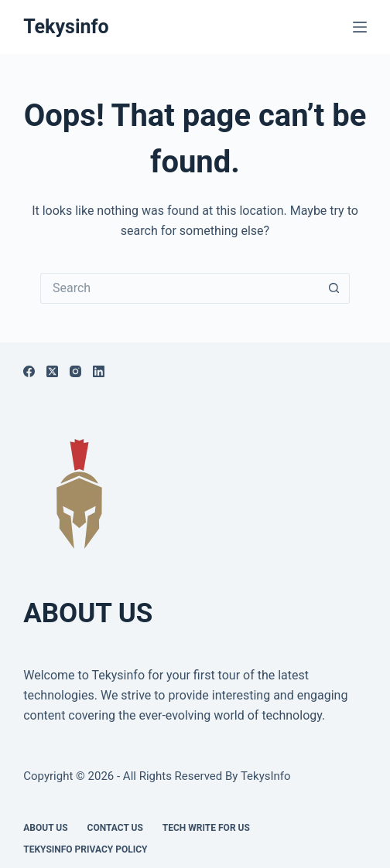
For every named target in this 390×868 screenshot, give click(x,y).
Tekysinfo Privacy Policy (85, 849)
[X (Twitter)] (52, 371)
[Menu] (360, 27)
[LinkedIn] (99, 371)
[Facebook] (29, 371)
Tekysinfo (66, 27)
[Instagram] (75, 371)
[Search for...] (180, 288)
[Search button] (334, 288)
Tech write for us (206, 828)
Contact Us (115, 828)
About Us (45, 828)
